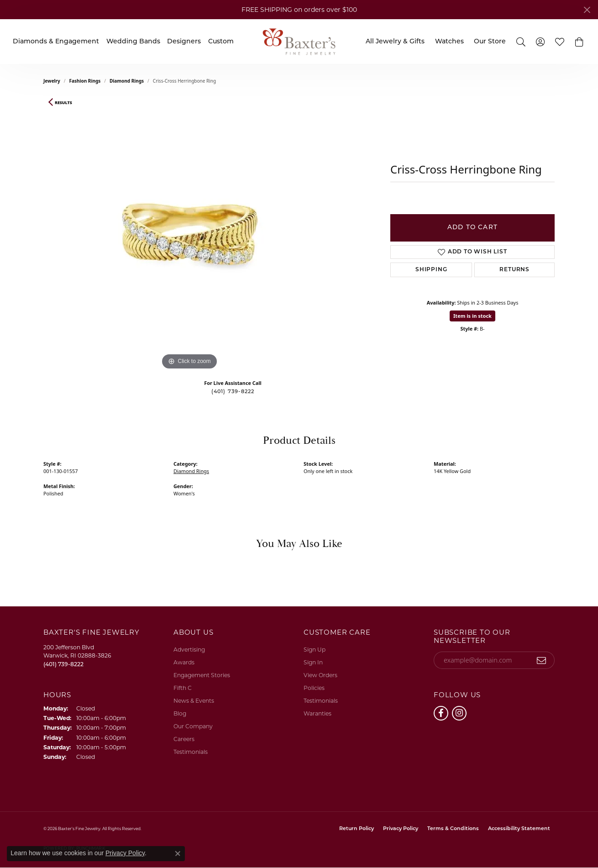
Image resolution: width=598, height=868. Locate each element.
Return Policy (357, 829)
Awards (184, 662)
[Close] (587, 10)
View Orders (320, 675)
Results (63, 103)
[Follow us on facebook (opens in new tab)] (441, 713)
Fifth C (183, 688)
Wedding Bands (133, 42)
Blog (180, 713)
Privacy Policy (401, 829)
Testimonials (191, 752)
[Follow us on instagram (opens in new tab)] (459, 713)
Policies (314, 688)
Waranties (317, 713)
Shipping (431, 270)
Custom (221, 42)
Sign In (313, 662)
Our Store (490, 42)
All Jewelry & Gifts (395, 42)
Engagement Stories (202, 675)
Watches (449, 42)
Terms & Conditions (453, 829)
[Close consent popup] (178, 853)
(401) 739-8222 (233, 392)
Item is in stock (472, 316)
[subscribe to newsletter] (542, 660)
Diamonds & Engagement (56, 42)
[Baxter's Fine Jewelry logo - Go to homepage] (299, 41)
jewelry (52, 81)
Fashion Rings (85, 81)
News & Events (194, 701)
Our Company (193, 726)
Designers (184, 42)
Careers (184, 739)
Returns (514, 270)
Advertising (189, 650)
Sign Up (315, 650)
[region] (189, 235)
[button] (521, 41)
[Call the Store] (63, 664)
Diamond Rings (127, 81)
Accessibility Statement (519, 829)
